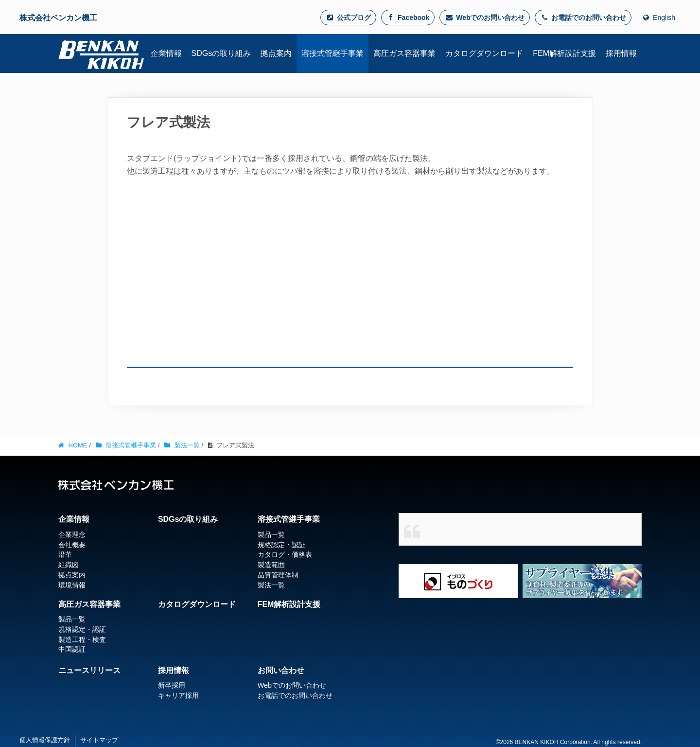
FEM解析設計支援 (289, 604)
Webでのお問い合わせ (485, 18)
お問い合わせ (281, 670)
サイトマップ (99, 740)
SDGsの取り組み (188, 519)
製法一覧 (271, 585)
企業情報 (74, 519)
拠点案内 (72, 575)
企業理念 (72, 534)
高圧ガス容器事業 (89, 604)
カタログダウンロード (197, 604)
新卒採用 (172, 685)
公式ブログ (348, 18)
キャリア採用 (178, 695)
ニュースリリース (89, 670)
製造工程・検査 (82, 640)
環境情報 (72, 585)
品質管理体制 (278, 575)
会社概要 (72, 545)
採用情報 (174, 670)
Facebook (408, 18)
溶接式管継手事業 (289, 519)
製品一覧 (271, 534)
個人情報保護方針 (45, 740)
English (658, 18)
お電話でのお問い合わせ (583, 18)
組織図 (69, 565)
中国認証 (72, 650)
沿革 (65, 554)
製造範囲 (271, 565)
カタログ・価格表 (285, 554)
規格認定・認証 (281, 545)
